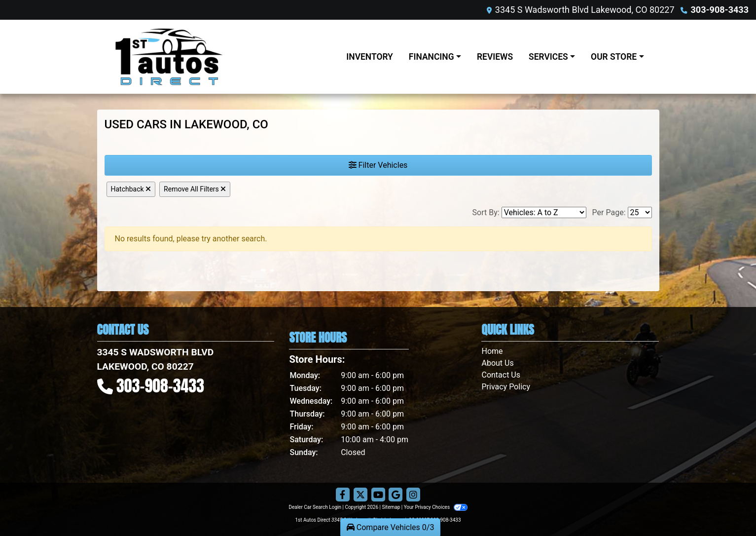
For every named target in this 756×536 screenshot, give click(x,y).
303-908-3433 (720, 10)
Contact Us (501, 375)
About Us (497, 363)
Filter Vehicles (378, 165)
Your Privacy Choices (436, 507)
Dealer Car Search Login (315, 507)
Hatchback (131, 189)
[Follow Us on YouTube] (378, 495)
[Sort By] (544, 212)
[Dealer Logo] (208, 57)
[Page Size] (640, 212)
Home (492, 351)
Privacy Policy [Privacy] (506, 387)
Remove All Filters (195, 189)
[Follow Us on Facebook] (343, 495)
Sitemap (391, 507)
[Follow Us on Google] (396, 495)
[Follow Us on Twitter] (360, 495)
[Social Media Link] (413, 495)
